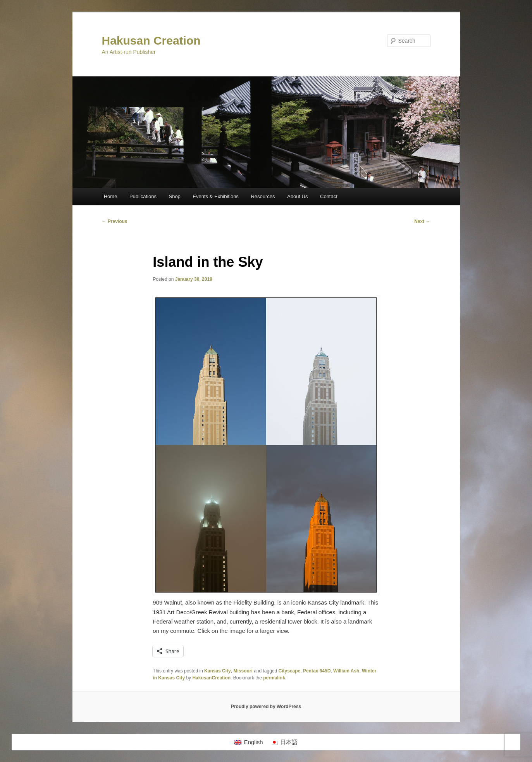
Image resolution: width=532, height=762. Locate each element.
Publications (143, 196)
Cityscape (290, 671)
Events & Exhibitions (216, 196)
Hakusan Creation (151, 41)
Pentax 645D (317, 671)
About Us (297, 196)
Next (422, 221)
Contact (329, 196)
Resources (263, 196)
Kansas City (218, 671)
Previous (115, 221)
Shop (174, 196)
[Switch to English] (249, 742)
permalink (274, 678)
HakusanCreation (211, 678)
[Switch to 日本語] (284, 742)
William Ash (346, 671)
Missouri (243, 671)
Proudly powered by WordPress (266, 707)
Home (111, 196)
